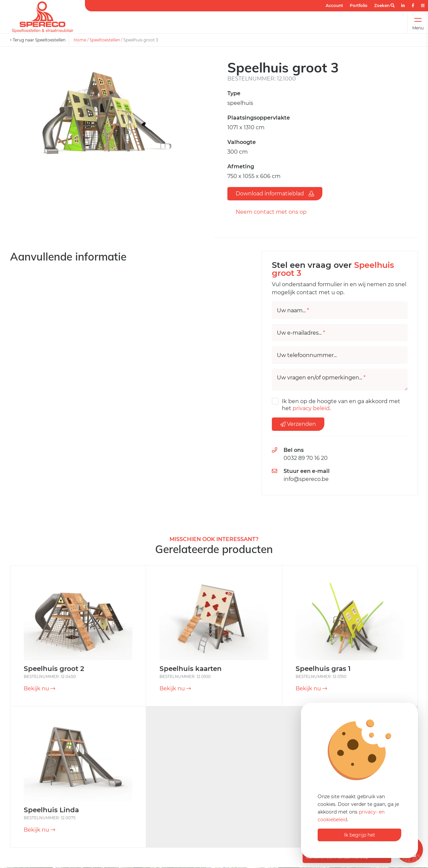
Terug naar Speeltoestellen (38, 40)
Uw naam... (293, 311)
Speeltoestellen (105, 40)
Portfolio (359, 6)
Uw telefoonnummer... (307, 355)
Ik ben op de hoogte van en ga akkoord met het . (341, 405)
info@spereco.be (306, 479)
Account (334, 6)
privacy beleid (311, 408)
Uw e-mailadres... (301, 333)
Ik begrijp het (360, 835)
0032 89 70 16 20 (306, 458)
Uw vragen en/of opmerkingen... (321, 378)
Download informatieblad (275, 194)
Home (80, 40)
